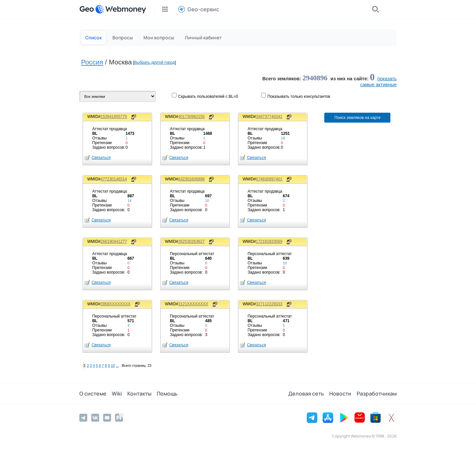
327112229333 (269, 304)
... (117, 365)
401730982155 (191, 117)
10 (113, 365)
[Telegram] (83, 418)
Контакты (139, 394)
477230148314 (114, 179)
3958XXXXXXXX (116, 304)
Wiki (117, 394)
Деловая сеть (306, 394)
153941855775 (114, 117)
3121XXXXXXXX (193, 304)
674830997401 (269, 179)
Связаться (101, 158)
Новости (340, 394)
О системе (93, 394)
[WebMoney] (121, 9)
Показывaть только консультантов (299, 96)
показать (387, 79)
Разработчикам (377, 394)
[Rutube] (119, 418)
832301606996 (191, 179)
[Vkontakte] (95, 418)
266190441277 (114, 242)
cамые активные (378, 85)
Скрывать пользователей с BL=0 (208, 96)
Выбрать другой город (155, 62)
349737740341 (269, 117)
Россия (92, 62)
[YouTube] (107, 418)
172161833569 (269, 242)
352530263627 (191, 242)
